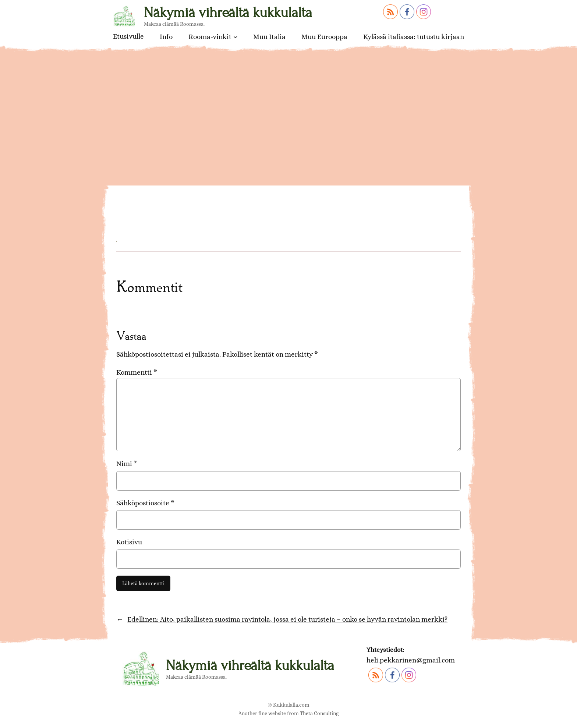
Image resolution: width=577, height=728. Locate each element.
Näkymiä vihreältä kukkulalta (228, 12)
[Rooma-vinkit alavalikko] (236, 37)
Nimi (127, 464)
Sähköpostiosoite (145, 503)
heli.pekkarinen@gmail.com (411, 660)
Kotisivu (129, 542)
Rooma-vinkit (210, 37)
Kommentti (137, 372)
